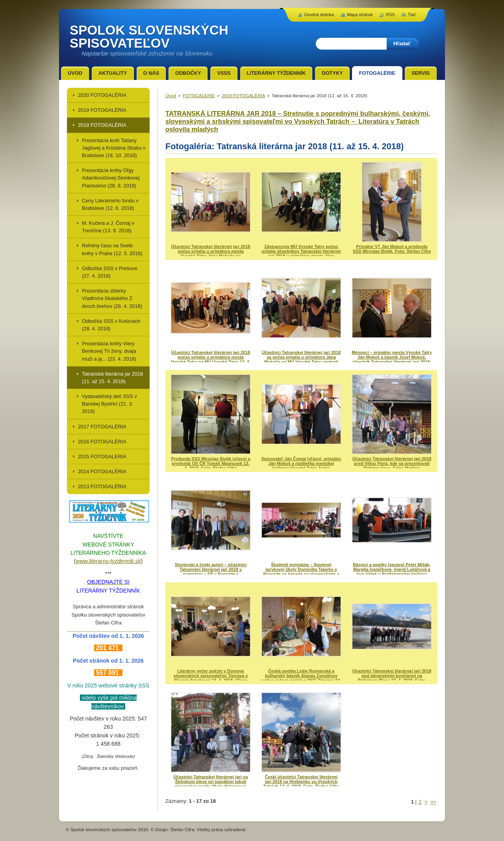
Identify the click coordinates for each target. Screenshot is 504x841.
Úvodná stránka (319, 15)
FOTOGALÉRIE (199, 96)
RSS (390, 15)
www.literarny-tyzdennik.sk (108, 561)
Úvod (171, 96)
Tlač (412, 15)
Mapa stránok (360, 15)
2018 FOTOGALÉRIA (243, 96)
